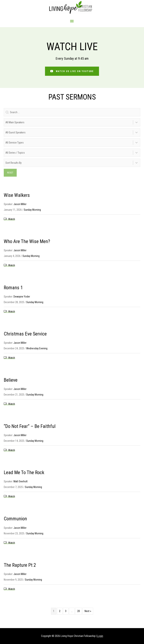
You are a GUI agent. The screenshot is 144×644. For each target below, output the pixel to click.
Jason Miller (20, 205)
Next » (88, 612)
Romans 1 (14, 289)
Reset (10, 174)
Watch (12, 220)
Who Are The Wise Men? (27, 242)
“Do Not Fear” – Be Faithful (30, 428)
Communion (16, 520)
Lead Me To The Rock (24, 474)
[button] (72, 73)
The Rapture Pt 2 (20, 566)
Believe (11, 381)
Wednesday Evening (37, 350)
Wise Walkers (17, 196)
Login (100, 636)
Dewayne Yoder (22, 298)
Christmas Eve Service (26, 335)
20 (79, 612)
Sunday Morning (32, 211)
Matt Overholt (21, 483)
